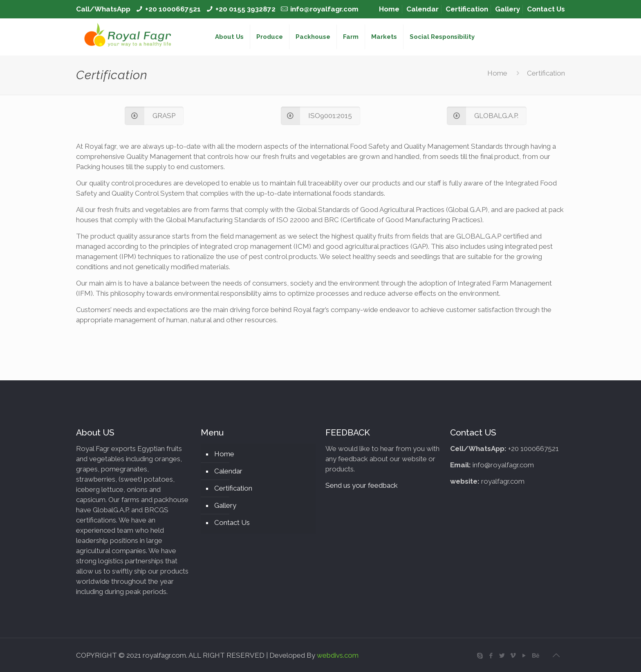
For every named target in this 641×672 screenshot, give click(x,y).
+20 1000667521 (173, 9)
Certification (467, 9)
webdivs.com (338, 655)
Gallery (508, 9)
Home (389, 9)
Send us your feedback (362, 485)
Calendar (422, 9)
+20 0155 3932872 (245, 9)
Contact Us (546, 9)
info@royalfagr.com (324, 9)
